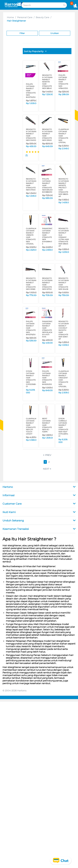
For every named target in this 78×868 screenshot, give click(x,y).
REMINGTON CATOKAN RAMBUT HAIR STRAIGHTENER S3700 (47, 284)
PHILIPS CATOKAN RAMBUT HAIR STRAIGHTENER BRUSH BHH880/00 (47, 185)
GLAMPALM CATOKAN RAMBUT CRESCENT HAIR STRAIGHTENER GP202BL (64, 379)
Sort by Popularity (35, 51)
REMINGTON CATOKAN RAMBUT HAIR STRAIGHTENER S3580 (31, 284)
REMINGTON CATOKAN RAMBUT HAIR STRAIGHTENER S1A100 (31, 135)
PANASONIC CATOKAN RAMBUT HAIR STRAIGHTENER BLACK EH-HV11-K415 (47, 329)
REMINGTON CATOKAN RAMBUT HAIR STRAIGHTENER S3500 (47, 135)
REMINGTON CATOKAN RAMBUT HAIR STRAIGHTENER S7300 (31, 184)
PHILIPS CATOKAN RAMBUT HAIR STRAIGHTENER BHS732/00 (31, 91)
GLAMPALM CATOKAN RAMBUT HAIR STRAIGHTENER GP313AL (64, 136)
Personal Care (25, 17)
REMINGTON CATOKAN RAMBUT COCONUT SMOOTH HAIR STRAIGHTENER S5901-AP (64, 330)
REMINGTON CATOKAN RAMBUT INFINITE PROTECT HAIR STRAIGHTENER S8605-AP (64, 188)
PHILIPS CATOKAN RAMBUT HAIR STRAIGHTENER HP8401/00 (63, 82)
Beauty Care (42, 17)
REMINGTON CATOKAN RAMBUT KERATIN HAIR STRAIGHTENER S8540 (47, 82)
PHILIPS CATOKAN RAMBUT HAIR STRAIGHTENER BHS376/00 (31, 328)
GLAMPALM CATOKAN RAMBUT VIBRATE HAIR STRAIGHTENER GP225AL (31, 236)
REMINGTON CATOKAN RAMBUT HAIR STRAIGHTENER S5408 (64, 284)
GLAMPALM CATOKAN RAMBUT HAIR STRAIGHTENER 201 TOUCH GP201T (31, 426)
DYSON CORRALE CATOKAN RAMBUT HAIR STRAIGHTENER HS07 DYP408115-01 (63, 427)
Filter (22, 33)
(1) (27, 155)
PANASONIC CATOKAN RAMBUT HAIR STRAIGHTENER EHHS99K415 (47, 236)
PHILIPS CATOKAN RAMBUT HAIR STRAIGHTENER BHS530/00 (47, 378)
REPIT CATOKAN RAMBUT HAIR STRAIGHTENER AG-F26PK (47, 425)
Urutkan (55, 33)
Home (10, 17)
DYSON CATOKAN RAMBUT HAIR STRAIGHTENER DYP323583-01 (31, 379)
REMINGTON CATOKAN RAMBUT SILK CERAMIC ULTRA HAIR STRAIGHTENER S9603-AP (64, 237)
